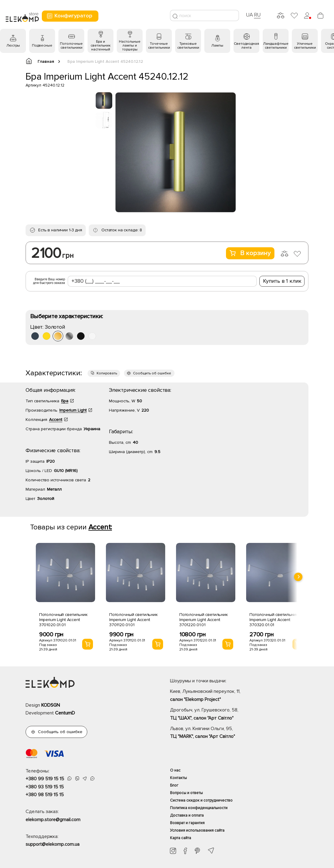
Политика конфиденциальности (199, 808)
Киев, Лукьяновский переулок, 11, (239, 696)
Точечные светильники (159, 46)
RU (257, 15)
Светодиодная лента (246, 46)
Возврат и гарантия (187, 823)
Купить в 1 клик (282, 281)
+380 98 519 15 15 (45, 795)
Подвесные (42, 46)
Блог (174, 785)
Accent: (100, 527)
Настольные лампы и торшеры (130, 46)
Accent (56, 420)
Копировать (107, 373)
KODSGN (51, 705)
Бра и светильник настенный (101, 46)
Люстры (13, 46)
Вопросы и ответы (186, 793)
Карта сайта (181, 838)
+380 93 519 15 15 (45, 787)
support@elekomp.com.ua (53, 844)
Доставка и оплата (187, 815)
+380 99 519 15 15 (45, 779)
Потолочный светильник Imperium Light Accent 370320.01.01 (274, 620)
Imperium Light (73, 410)
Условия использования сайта (197, 830)
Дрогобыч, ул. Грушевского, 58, (239, 714)
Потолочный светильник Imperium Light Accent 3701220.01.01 (204, 620)
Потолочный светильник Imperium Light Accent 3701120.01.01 (133, 620)
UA (249, 15)
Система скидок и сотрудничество (201, 800)
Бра (65, 401)
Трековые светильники (188, 46)
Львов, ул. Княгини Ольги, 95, (239, 733)
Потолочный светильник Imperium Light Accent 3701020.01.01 (63, 620)
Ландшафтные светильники (276, 46)
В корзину (250, 253)
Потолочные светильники (71, 46)
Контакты (178, 778)
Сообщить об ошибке (152, 373)
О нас (175, 770)
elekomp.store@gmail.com (53, 820)
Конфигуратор (69, 16)
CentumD (65, 713)
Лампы (217, 46)
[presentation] (298, 577)
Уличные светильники (305, 46)
